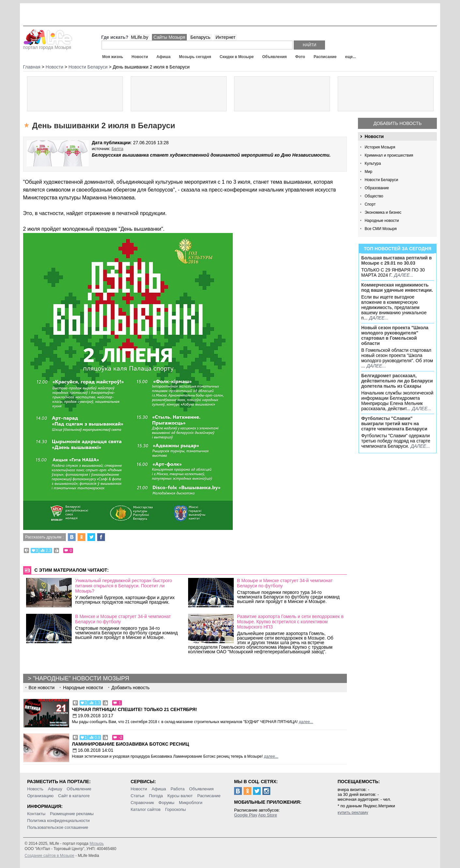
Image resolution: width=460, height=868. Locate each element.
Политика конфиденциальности (58, 821)
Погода (156, 796)
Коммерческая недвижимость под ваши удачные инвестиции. (397, 287)
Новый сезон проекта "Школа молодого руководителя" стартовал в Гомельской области (395, 335)
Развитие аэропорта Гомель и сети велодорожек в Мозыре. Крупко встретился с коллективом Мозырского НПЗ (290, 622)
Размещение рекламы (72, 814)
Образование (377, 188)
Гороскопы (175, 809)
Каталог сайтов (146, 809)
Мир (368, 172)
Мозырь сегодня (195, 57)
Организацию (40, 796)
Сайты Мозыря (169, 37)
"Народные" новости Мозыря (81, 678)
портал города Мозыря (48, 45)
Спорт (370, 204)
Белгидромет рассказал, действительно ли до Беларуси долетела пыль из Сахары (397, 381)
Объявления (274, 57)
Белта (117, 149)
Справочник (142, 803)
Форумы (166, 803)
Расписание (325, 57)
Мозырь (97, 844)
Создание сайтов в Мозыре (50, 856)
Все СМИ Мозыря (380, 229)
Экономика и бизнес (383, 212)
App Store (268, 815)
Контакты (36, 814)
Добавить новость (398, 123)
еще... (351, 57)
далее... (404, 275)
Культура (373, 163)
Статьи (138, 796)
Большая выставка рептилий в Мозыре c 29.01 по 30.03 (396, 260)
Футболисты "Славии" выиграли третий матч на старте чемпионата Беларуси (394, 424)
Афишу (55, 789)
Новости (140, 57)
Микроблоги (191, 803)
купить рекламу (353, 812)
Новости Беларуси (381, 180)
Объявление (79, 789)
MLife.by (140, 37)
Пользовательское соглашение (58, 827)
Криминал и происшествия (389, 155)
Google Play (246, 815)
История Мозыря (380, 147)
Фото (300, 57)
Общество (374, 196)
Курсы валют (180, 796)
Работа (178, 789)
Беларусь (200, 37)
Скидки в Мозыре (237, 57)
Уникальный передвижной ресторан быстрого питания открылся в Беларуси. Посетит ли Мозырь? (123, 586)
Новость (35, 789)
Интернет (225, 37)
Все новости (42, 688)
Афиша (163, 57)
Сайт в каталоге (74, 796)
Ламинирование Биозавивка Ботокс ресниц (131, 744)
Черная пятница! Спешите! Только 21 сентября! (135, 709)
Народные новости (382, 221)
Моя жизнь (113, 57)
